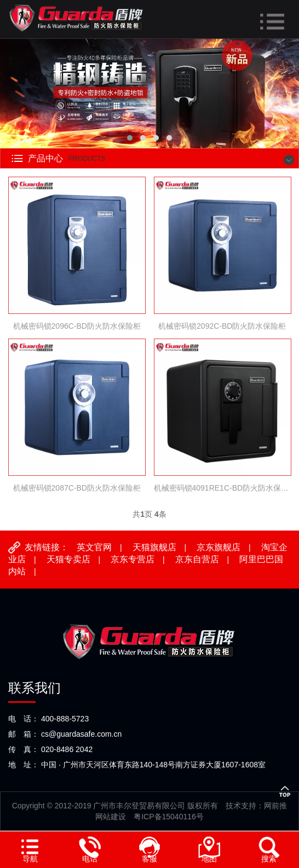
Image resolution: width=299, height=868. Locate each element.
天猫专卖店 (68, 559)
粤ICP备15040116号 (169, 817)
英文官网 (94, 547)
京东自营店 (197, 559)
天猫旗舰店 (154, 547)
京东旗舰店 (219, 547)
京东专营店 (133, 559)
